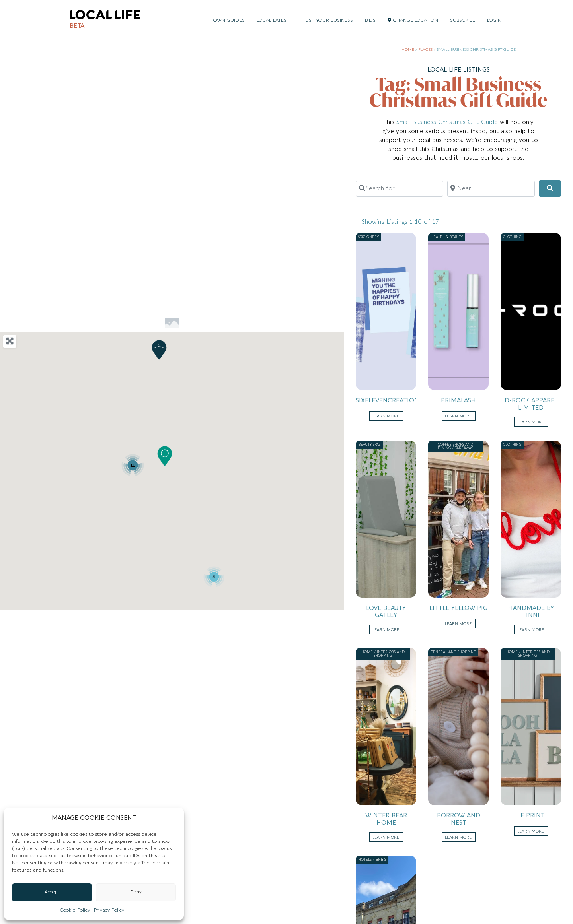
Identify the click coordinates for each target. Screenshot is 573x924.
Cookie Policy (75, 910)
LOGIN (494, 20)
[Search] (550, 188)
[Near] (491, 188)
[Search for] (400, 188)
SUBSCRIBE (463, 20)
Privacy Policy (109, 910)
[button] (165, 456)
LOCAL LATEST (275, 20)
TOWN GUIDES (228, 20)
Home (408, 50)
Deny (136, 892)
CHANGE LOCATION (413, 20)
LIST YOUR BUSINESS (329, 20)
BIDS (370, 20)
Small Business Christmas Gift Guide (447, 122)
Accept (52, 892)
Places (425, 50)
